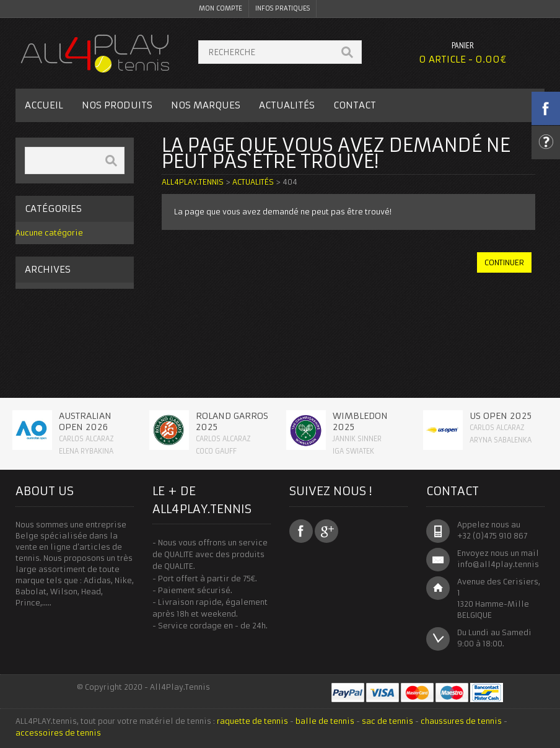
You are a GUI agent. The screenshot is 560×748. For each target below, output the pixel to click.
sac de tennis (387, 721)
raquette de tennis (252, 721)
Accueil (44, 105)
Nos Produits (117, 105)
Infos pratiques (282, 8)
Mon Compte (221, 8)
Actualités (287, 105)
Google (326, 531)
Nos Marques (206, 105)
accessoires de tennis (58, 733)
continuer (504, 262)
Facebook (301, 531)
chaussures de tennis (461, 721)
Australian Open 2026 (85, 421)
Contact (355, 105)
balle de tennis (325, 721)
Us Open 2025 (501, 416)
